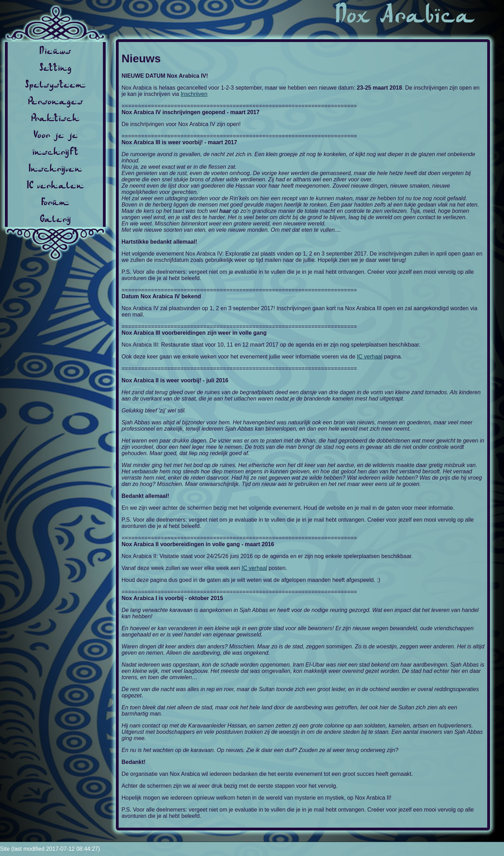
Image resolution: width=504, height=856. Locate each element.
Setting (55, 67)
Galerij (55, 218)
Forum (55, 202)
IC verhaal (370, 357)
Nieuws (55, 50)
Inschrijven (55, 168)
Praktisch (55, 118)
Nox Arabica (405, 14)
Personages (55, 101)
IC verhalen (55, 185)
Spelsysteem (55, 84)
